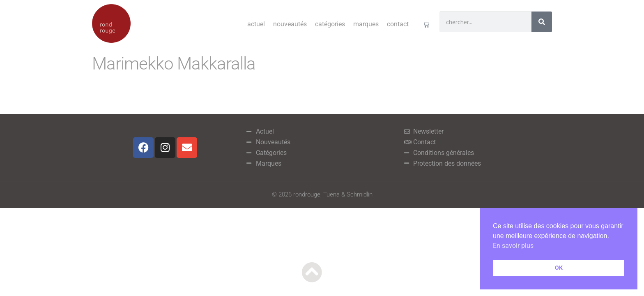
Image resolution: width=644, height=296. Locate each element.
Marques (366, 24)
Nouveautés (290, 24)
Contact (398, 24)
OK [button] (559, 268)
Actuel (256, 24)
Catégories (330, 24)
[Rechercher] (542, 22)
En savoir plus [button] (513, 246)
